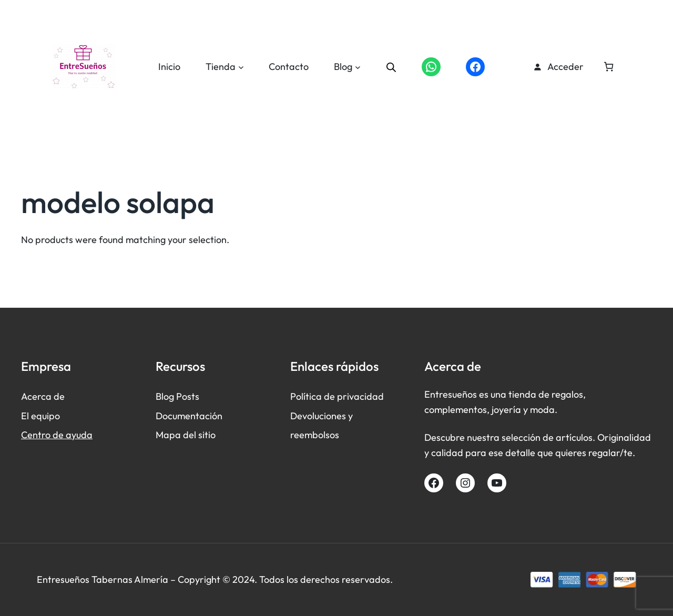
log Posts (180, 396)
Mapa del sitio (186, 435)
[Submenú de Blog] (358, 67)
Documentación (189, 416)
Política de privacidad (337, 396)
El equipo (40, 416)
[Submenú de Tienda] (241, 67)
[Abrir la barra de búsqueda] (391, 67)
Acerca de (43, 396)
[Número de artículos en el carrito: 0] (609, 67)
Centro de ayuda (57, 435)
